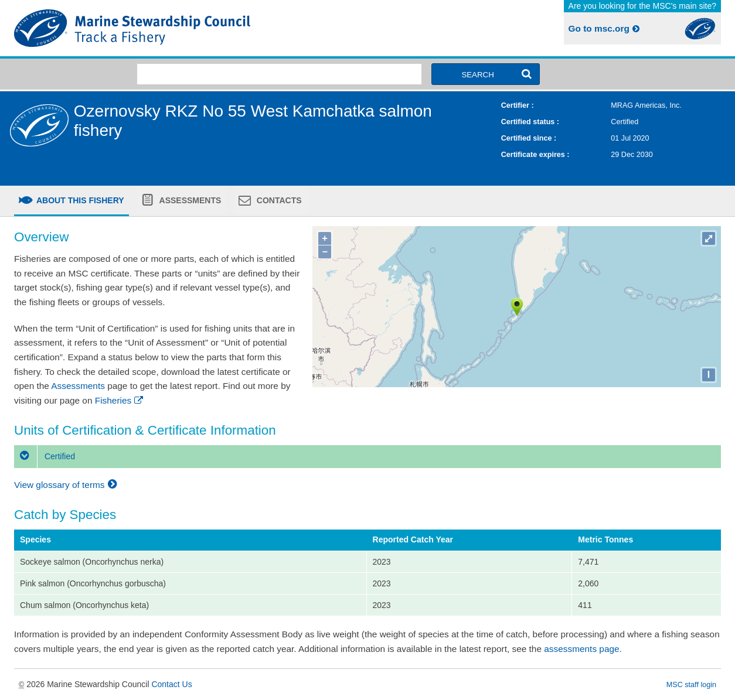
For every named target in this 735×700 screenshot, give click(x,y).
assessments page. (583, 649)
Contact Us (171, 684)
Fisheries (120, 400)
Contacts (278, 200)
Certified (45, 456)
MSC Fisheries (188, 28)
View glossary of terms (67, 485)
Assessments (189, 200)
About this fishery (79, 200)
